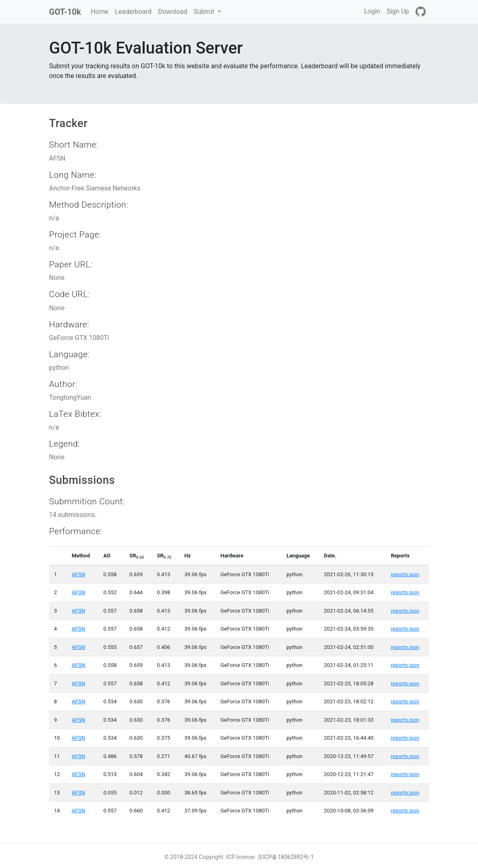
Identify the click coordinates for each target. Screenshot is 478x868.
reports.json (405, 574)
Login (372, 11)
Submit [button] (205, 12)
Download (173, 12)
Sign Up (398, 11)
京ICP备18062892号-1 (286, 857)
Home (101, 11)
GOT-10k (65, 12)
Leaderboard (133, 12)
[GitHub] (421, 12)
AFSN (79, 574)
